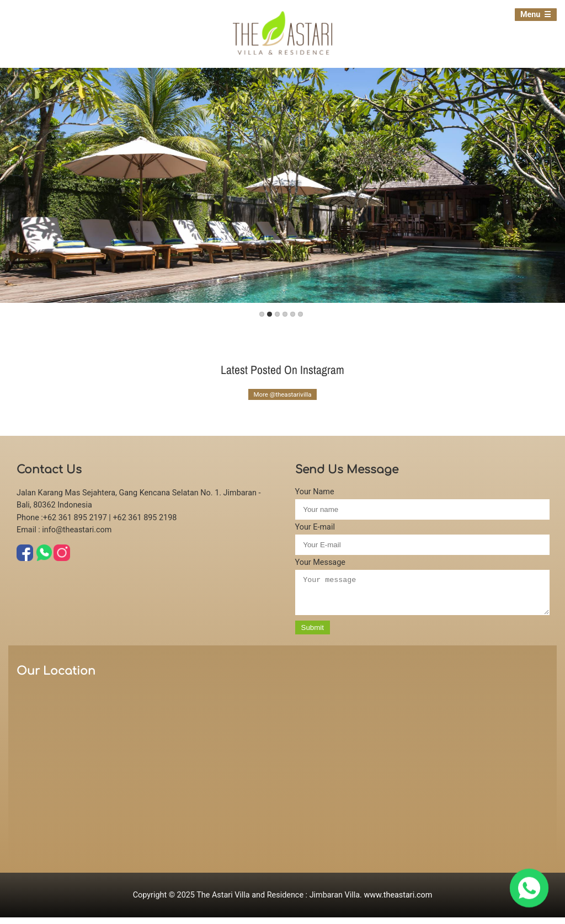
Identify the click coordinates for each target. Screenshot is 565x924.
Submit (313, 634)
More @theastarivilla (282, 394)
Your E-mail (315, 527)
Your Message (320, 562)
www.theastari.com (398, 902)
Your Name (315, 492)
